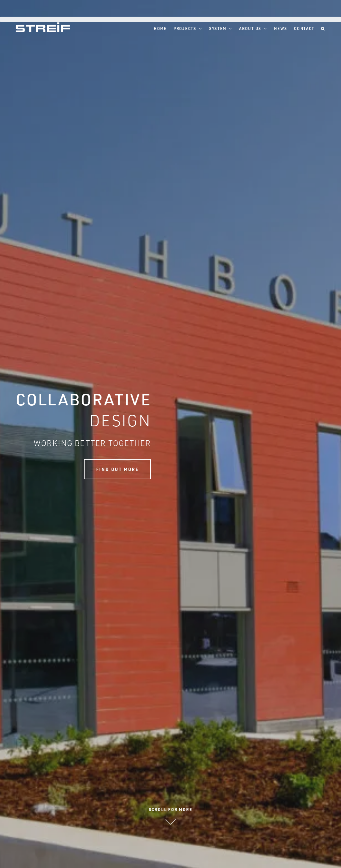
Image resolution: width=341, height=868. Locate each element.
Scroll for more (171, 816)
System (218, 28)
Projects (185, 28)
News (281, 28)
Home (160, 28)
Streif (43, 27)
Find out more (117, 469)
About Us (250, 28)
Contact (304, 28)
